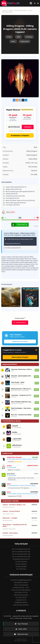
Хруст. (9, 484)
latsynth (15, 426)
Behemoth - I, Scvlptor (10, 518)
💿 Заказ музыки (12, 468)
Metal (13, 41)
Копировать (28, 127)
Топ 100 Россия (21, 569)
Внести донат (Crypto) (20, 358)
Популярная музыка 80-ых (21, 559)
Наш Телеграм (21, 624)
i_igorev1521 (17, 439)
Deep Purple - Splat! (18, 383)
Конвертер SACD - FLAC (21, 588)
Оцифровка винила (21, 603)
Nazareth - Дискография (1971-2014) (22, 376)
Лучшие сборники (21, 564)
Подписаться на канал (20, 342)
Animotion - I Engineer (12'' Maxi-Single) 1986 (22, 396)
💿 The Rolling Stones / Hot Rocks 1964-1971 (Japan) (21, 486)
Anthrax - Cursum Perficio (11, 512)
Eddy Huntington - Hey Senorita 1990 (22, 409)
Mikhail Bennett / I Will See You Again (22, 389)
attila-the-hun (17, 446)
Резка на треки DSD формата (21, 590)
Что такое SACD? (21, 598)
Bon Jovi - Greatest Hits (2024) (21, 415)
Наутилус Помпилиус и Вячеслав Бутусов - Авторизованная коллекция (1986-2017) (22, 370)
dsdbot (13, 213)
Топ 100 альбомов (21, 562)
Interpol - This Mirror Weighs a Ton (14, 505)
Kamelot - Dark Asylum (10, 533)
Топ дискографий (21, 567)
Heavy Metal (25, 41)
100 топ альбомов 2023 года (21, 557)
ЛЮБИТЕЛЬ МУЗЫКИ (14, 458)
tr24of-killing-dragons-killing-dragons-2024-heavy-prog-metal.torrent (19, 242)
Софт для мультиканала (21, 605)
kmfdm (15, 433)
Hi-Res (11, 11)
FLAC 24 (12, 3)
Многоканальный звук (21, 595)
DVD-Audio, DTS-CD (21, 593)
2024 (18, 37)
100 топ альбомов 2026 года (21, 550)
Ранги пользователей (21, 585)
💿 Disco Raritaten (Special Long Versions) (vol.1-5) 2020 (22, 494)
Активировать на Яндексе (20, 136)
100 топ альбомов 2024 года (21, 554)
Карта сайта (21, 629)
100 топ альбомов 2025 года (21, 552)
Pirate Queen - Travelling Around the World (15, 526)
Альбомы (29, 37)
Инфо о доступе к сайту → (18, 337)
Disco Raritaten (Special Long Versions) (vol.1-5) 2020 (22, 402)
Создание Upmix (21, 600)
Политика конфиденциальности (21, 580)
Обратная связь (21, 635)
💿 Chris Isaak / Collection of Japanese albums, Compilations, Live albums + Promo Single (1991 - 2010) (23, 459)
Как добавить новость (21, 583)
